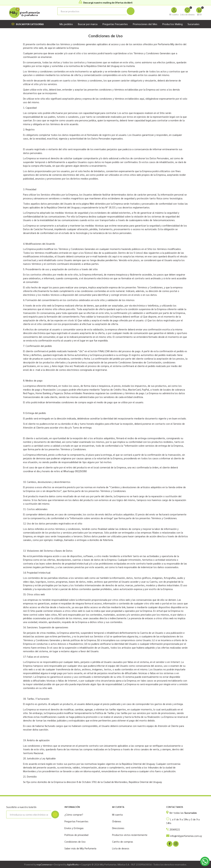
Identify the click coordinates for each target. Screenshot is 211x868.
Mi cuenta (174, 14)
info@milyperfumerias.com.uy (186, 836)
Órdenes (117, 821)
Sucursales (194, 24)
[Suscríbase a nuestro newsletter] (29, 815)
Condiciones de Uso (75, 842)
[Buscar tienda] (92, 11)
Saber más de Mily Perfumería (80, 848)
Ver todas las (183, 813)
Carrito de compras (123, 842)
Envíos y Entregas (74, 828)
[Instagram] (176, 844)
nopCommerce (44, 864)
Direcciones (118, 828)
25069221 (175, 829)
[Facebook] (169, 844)
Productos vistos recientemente (130, 835)
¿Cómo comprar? (74, 815)
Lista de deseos (121, 848)
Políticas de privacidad (76, 835)
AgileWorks (73, 864)
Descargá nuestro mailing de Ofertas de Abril (108, 2)
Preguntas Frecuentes (76, 821)
